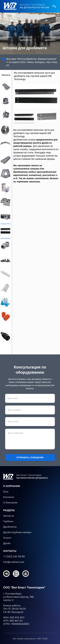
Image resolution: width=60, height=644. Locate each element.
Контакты (9, 497)
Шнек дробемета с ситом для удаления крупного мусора (6, 336)
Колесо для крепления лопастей (6, 130)
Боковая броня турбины (6, 159)
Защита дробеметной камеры (6, 202)
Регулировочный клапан (6, 302)
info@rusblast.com (14, 562)
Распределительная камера (6, 100)
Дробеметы (10, 527)
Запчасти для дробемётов (26, 38)
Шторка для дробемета (6, 230)
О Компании (10, 503)
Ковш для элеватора (6, 216)
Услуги (7, 538)
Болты (6, 259)
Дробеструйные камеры (17, 532)
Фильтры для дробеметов (6, 188)
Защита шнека (6, 288)
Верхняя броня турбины (6, 145)
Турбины (8, 521)
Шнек (6, 273)
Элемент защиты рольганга (6, 245)
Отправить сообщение (30, 457)
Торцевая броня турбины (6, 173)
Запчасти (7, 37)
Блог (6, 492)
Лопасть (6, 86)
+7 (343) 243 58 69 (14, 557)
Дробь (7, 543)
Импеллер (6, 114)
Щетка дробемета (6, 316)
